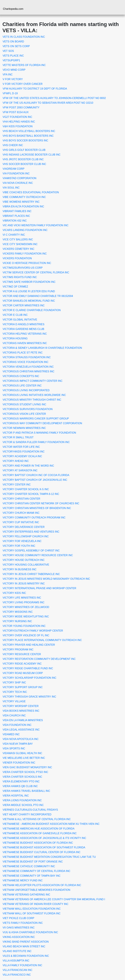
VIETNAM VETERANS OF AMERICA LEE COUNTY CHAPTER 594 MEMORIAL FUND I (54, 899)
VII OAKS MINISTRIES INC (19, 928)
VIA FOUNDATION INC (16, 173)
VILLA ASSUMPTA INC (16, 961)
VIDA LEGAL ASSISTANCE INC (21, 730)
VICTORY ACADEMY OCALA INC (22, 456)
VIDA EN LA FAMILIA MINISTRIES (23, 720)
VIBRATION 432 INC (15, 221)
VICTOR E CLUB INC (15, 315)
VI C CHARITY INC (14, 235)
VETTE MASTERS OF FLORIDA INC (24, 65)
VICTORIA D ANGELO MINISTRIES (24, 324)
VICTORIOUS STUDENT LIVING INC (24, 404)
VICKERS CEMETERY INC (18, 249)
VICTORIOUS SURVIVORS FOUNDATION (28, 409)
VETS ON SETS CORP (16, 46)
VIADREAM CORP (14, 169)
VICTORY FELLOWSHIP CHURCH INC (26, 536)
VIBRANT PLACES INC (16, 216)
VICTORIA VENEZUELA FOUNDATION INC (28, 367)
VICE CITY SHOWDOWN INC (20, 244)
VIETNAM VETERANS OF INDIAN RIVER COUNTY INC (35, 904)
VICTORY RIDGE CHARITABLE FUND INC (28, 668)
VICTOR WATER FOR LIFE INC (21, 447)
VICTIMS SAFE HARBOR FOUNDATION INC (29, 282)
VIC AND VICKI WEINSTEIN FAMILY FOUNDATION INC (36, 225)
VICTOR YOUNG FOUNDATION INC (24, 626)
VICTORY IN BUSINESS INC (20, 569)
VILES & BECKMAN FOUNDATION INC (26, 956)
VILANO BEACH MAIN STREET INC (24, 946)
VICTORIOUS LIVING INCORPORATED (26, 390)
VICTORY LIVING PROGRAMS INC (24, 602)
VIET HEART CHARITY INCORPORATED (27, 814)
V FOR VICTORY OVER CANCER (23, 84)
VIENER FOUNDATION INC (19, 763)
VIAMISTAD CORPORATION (19, 178)
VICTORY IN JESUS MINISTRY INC (24, 584)
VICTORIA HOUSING (15, 338)
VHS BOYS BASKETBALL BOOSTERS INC (28, 136)
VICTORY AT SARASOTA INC (20, 470)
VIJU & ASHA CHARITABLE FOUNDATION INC (30, 932)
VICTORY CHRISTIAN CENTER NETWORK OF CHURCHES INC (41, 503)
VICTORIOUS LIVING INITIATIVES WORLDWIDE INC (34, 395)
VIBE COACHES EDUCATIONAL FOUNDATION (31, 192)
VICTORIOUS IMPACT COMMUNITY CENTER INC (33, 381)
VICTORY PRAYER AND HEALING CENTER (29, 645)
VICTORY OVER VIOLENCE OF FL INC (26, 635)
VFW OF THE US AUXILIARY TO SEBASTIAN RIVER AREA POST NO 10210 (48, 103)
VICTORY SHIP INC (14, 683)
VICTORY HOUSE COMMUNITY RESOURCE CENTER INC (38, 555)
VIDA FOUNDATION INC (17, 725)
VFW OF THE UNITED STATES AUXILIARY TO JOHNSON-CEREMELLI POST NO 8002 (54, 98)
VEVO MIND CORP (14, 70)
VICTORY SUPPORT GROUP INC (23, 687)
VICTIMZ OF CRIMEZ (15, 287)
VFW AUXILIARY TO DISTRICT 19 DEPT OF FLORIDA (35, 89)
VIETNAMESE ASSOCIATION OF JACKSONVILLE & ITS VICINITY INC (44, 838)
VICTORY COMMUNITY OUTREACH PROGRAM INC (34, 518)
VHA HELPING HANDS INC (19, 122)
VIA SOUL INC (11, 188)
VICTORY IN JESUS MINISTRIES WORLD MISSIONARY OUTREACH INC (46, 579)
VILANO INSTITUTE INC (17, 951)
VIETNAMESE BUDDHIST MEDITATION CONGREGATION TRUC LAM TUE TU (49, 857)
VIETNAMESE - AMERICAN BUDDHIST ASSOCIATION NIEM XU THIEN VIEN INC (51, 824)
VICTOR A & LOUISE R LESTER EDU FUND (29, 291)
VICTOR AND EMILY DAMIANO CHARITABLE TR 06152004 (38, 296)
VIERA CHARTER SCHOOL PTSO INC (25, 772)
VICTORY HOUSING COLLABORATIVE (26, 565)
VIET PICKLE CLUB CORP (18, 918)
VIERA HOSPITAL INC (16, 796)
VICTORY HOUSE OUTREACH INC (24, 560)
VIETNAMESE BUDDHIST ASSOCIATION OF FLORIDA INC (38, 843)
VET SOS (8, 51)
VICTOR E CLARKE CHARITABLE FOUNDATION (32, 310)
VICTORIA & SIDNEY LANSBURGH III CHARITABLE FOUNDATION (42, 348)
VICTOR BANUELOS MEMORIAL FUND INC (29, 301)
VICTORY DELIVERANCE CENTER (24, 527)
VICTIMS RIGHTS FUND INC (20, 277)
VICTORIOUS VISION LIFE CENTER (24, 414)
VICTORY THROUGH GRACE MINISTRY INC (29, 697)
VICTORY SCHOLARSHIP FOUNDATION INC (29, 678)
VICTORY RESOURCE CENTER (22, 654)
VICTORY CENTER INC (17, 485)
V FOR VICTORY (13, 79)
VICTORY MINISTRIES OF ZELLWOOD (26, 607)
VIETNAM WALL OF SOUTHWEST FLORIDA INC (32, 913)
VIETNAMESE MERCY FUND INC (23, 880)
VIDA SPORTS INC (14, 748)
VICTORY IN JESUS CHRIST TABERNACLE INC (31, 574)
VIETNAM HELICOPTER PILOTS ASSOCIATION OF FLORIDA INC (42, 885)
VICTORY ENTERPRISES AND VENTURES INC (31, 532)
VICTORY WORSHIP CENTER (21, 706)
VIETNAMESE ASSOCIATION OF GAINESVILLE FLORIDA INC (40, 833)
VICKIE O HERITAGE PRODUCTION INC (27, 263)
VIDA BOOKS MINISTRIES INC (21, 711)
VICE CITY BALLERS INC (18, 239)
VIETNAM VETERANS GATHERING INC (26, 895)
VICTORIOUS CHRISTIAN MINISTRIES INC (28, 371)
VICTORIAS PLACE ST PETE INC (23, 353)
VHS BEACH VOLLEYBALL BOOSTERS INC (29, 131)
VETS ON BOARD (13, 42)
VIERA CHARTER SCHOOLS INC (22, 777)
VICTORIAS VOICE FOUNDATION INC (25, 362)
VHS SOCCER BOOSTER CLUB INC (24, 164)
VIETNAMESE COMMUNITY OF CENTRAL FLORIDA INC (36, 871)
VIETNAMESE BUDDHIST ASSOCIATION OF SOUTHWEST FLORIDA (44, 847)
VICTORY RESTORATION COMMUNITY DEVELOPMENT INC (39, 659)
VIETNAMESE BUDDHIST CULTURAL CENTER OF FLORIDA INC (42, 852)
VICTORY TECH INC (15, 692)
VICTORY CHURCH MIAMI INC (21, 513)
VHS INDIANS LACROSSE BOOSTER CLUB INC (32, 155)
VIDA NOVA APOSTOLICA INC (21, 739)
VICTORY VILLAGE (14, 701)
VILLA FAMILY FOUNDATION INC (22, 965)
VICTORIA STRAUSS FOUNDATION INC (27, 357)
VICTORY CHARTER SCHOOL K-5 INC (26, 489)
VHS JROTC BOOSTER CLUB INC (23, 159)
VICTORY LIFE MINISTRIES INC (22, 598)
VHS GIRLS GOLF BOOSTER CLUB (24, 150)
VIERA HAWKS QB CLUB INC (20, 786)
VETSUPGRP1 (11, 60)
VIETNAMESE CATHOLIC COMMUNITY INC (29, 866)
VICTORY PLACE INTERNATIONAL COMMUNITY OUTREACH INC (42, 640)
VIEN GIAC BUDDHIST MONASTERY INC (27, 767)
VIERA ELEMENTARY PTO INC (21, 781)
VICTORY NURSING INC (17, 621)
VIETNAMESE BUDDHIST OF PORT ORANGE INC (33, 862)
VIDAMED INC (11, 734)
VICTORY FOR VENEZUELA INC (22, 541)
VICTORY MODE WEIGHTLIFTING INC (26, 617)
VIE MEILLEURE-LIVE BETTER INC (24, 758)
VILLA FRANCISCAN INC (17, 970)
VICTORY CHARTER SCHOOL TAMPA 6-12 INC (31, 494)
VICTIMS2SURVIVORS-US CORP (23, 268)
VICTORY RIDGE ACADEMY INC (22, 664)
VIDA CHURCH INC (14, 715)
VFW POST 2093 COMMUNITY (21, 108)
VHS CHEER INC (13, 145)
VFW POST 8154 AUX (16, 112)
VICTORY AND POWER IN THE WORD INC (28, 466)
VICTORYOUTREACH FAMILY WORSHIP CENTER (33, 631)
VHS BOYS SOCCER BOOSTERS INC (25, 140)
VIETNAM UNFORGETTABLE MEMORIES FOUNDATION (36, 890)
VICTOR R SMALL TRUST (18, 437)
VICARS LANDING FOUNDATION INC (25, 230)
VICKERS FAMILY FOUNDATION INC (25, 254)
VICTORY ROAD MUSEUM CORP (23, 673)
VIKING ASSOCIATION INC (19, 937)
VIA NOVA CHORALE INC (18, 183)
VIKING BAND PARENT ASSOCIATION (26, 942)
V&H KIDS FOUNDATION (18, 126)
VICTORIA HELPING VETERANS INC (25, 334)
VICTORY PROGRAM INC (18, 650)
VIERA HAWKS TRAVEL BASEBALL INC (26, 791)
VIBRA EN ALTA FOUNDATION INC (23, 206)
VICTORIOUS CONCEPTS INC (21, 376)
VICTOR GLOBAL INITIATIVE (20, 320)
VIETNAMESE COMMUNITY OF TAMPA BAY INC (32, 876)
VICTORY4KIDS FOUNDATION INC (24, 452)
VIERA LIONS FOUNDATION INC (22, 800)
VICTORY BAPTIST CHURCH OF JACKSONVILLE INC (35, 480)
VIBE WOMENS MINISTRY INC (21, 202)
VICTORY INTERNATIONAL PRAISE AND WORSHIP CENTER (39, 588)
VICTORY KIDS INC (14, 593)
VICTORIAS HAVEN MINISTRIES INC (25, 343)
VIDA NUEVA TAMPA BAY (18, 744)
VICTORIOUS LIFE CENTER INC (22, 386)
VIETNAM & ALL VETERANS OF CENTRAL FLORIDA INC (37, 819)
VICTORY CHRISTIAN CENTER (21, 499)
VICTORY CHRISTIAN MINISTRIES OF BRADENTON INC (37, 508)
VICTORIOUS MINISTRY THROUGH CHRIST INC (32, 400)
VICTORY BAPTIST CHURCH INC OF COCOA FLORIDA (36, 475)
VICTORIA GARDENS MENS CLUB (23, 329)
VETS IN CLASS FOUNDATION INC (24, 37)
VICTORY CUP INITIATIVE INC (21, 522)
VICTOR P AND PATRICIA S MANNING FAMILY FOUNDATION (39, 433)
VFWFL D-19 (10, 93)
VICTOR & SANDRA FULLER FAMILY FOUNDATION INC (36, 442)
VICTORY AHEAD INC (16, 461)
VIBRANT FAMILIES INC (17, 211)
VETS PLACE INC (13, 56)
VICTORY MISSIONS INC (18, 612)
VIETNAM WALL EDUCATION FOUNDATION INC (32, 909)
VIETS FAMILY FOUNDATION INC (23, 923)
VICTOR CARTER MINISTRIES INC (24, 305)
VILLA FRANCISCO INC (17, 975)
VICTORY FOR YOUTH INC (19, 546)
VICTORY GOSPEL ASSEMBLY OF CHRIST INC (31, 551)
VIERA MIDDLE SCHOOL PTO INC (23, 805)
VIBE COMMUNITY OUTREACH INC (24, 197)
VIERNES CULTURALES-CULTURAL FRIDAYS (30, 810)
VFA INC (8, 75)
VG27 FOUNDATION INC (17, 117)
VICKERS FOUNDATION (17, 258)
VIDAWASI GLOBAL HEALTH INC (22, 753)
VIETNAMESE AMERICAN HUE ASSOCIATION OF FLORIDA (39, 829)
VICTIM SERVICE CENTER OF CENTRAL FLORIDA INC (36, 272)
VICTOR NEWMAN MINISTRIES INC (24, 428)
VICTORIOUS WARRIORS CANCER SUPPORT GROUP (36, 419)
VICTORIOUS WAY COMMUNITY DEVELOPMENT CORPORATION (42, 423)
